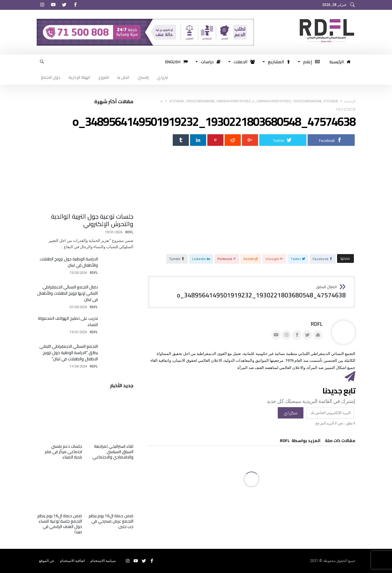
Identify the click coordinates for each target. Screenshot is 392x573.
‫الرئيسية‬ (350, 101)
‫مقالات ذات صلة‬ (340, 442)
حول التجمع (51, 77)
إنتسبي (143, 77)
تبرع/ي (162, 77)
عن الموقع (47, 561)
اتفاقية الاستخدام (72, 561)
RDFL (317, 324)
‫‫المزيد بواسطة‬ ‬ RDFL (300, 442)
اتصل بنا (123, 77)
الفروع (104, 77)
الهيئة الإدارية (79, 77)
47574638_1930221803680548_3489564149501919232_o (261, 292)
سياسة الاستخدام (103, 561)
